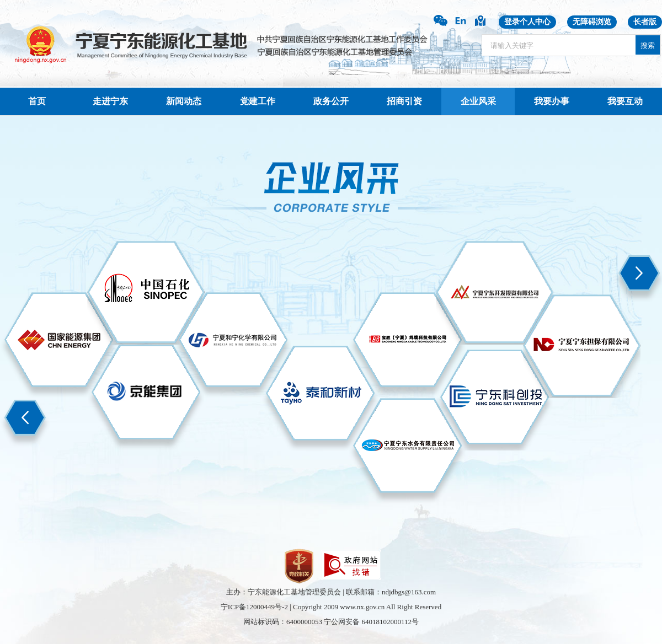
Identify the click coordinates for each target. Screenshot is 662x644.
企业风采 (478, 101)
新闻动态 (184, 101)
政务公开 (331, 101)
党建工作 (258, 101)
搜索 (648, 45)
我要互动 (625, 101)
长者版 (645, 22)
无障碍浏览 (592, 22)
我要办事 (552, 101)
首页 (37, 101)
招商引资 (404, 101)
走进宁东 (110, 101)
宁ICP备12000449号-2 (254, 607)
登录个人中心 (527, 22)
